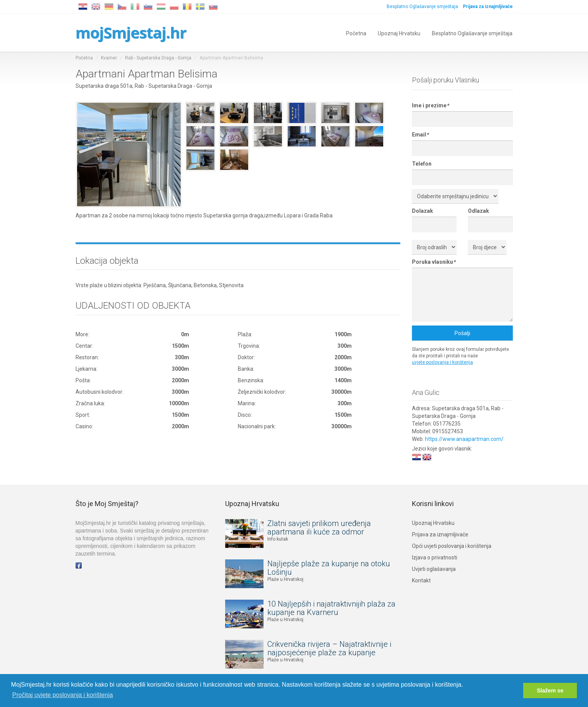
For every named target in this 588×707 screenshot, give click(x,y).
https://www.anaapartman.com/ (464, 439)
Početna (356, 33)
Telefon (422, 164)
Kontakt (421, 580)
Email (420, 135)
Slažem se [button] (550, 691)
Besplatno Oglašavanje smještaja (422, 7)
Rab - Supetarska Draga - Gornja (158, 58)
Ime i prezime (430, 105)
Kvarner (109, 58)
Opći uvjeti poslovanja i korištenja (452, 546)
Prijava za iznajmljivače (440, 534)
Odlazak (478, 211)
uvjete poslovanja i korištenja (442, 362)
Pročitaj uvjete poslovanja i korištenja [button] (63, 695)
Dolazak (422, 211)
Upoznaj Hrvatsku (399, 33)
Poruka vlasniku (434, 262)
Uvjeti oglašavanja (434, 569)
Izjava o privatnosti (435, 557)
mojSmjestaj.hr (131, 32)
